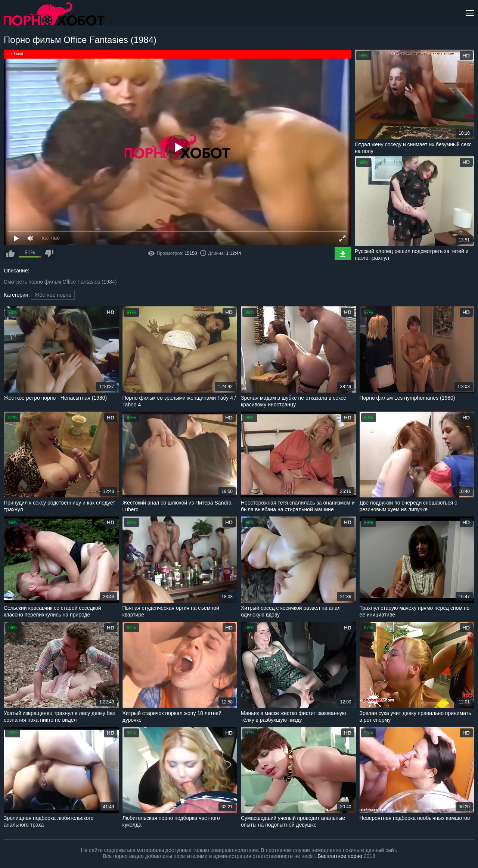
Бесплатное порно (340, 856)
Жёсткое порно (53, 295)
